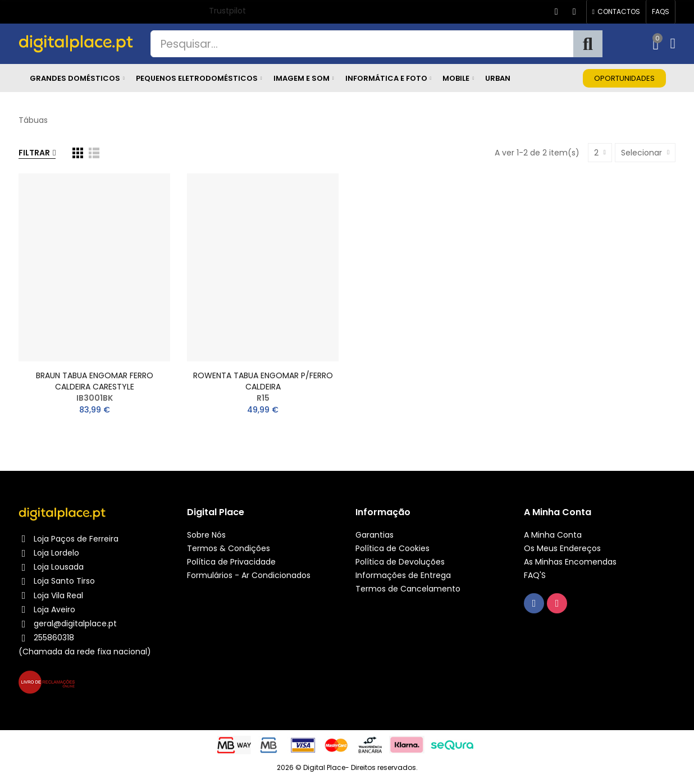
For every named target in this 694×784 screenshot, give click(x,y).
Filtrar (34, 153)
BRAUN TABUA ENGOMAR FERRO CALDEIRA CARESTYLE (95, 381)
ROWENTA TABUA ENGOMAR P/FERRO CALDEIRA (263, 381)
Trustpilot (227, 11)
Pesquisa (588, 44)
